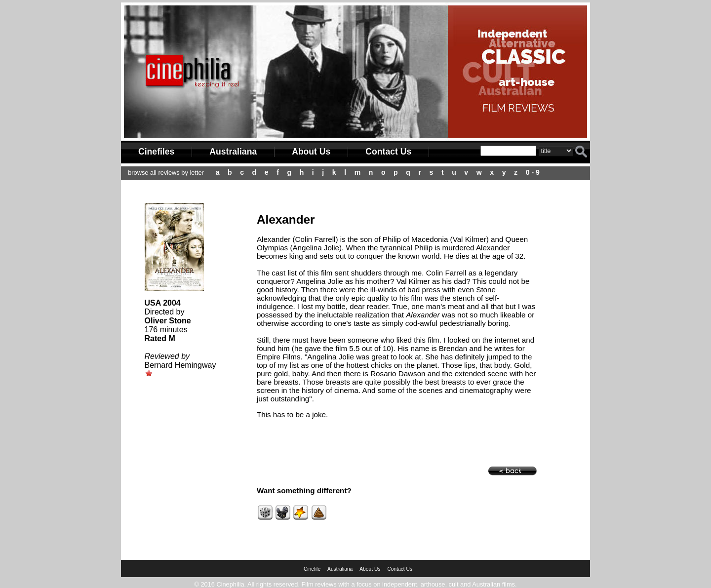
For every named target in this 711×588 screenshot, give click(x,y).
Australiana (233, 152)
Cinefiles (156, 152)
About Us (311, 152)
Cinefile (312, 569)
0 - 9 (533, 172)
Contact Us (388, 152)
